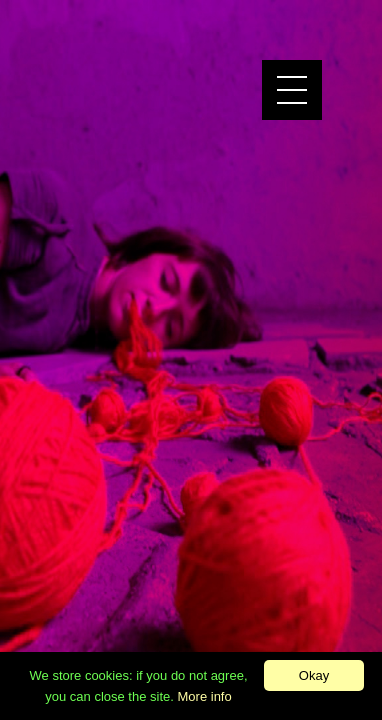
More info (205, 696)
